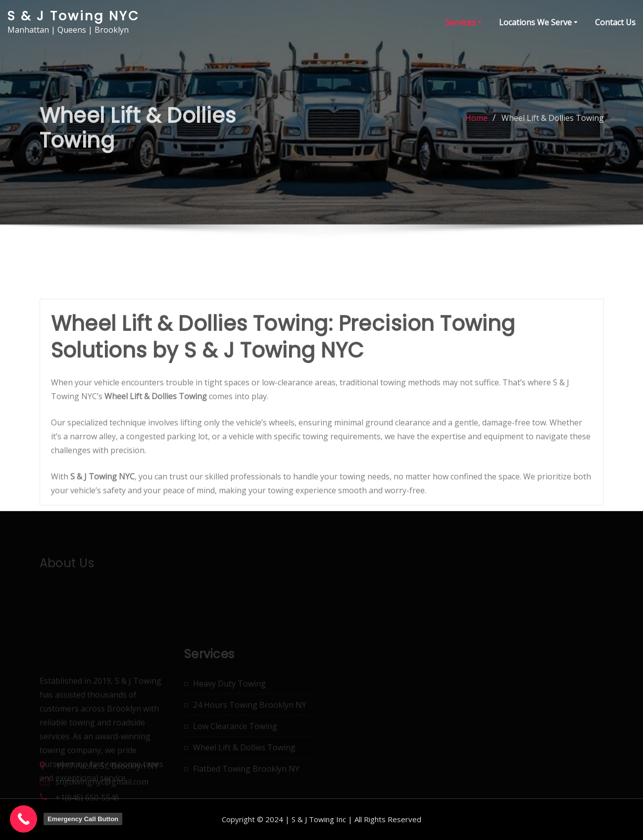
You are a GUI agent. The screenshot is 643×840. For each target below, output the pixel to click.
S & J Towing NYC (74, 16)
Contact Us (615, 22)
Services (464, 22)
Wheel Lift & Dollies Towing (553, 125)
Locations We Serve (538, 22)
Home (476, 125)
